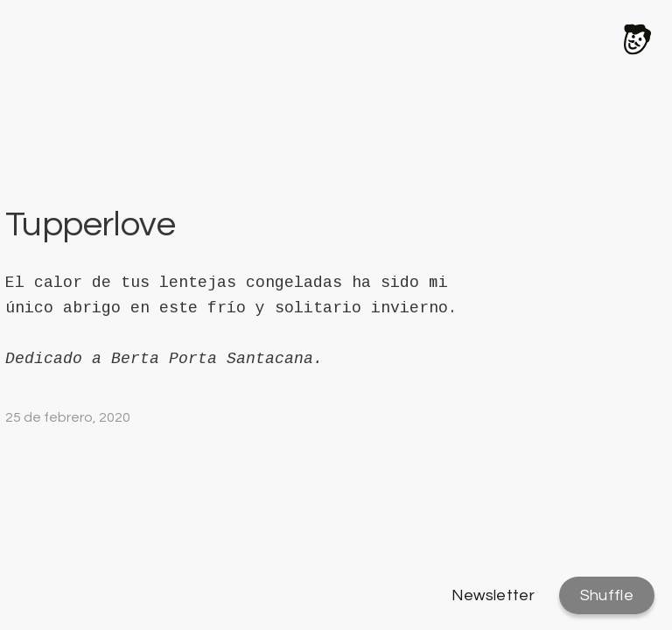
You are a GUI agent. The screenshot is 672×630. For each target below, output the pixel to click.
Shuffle (607, 595)
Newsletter (493, 595)
